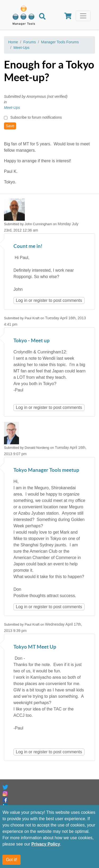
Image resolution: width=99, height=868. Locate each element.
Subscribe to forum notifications (36, 117)
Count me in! (28, 246)
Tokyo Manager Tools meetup (46, 470)
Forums (29, 42)
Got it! (11, 860)
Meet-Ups (22, 48)
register (41, 300)
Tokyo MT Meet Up (35, 647)
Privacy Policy (46, 844)
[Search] (42, 17)
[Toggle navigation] (83, 16)
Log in (22, 300)
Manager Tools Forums (60, 42)
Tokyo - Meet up (32, 341)
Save (10, 126)
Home (13, 42)
